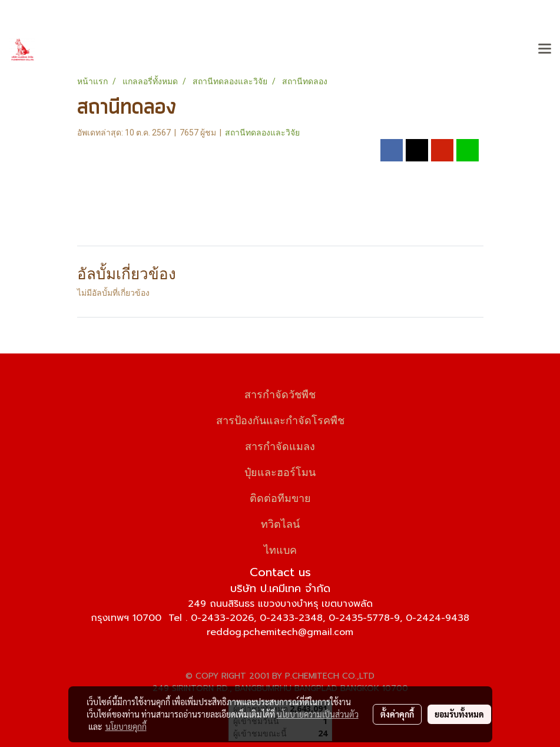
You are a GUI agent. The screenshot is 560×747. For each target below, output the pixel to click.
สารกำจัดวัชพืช (280, 393)
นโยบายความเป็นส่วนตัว (318, 714)
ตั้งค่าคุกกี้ (397, 714)
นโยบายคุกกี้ (126, 726)
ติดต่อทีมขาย (280, 497)
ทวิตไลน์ (280, 523)
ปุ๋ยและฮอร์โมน (280, 471)
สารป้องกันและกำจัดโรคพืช (280, 419)
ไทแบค (280, 549)
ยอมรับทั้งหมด (459, 714)
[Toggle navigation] (545, 49)
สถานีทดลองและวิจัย (262, 133)
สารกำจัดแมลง (280, 445)
